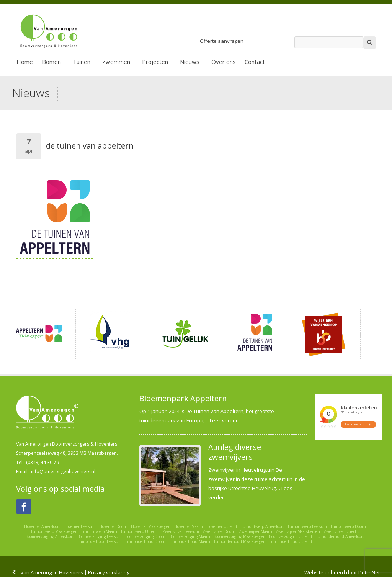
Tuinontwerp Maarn (99, 531)
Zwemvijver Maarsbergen (298, 531)
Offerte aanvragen (222, 41)
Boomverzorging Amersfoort (50, 536)
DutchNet (369, 572)
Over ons (224, 62)
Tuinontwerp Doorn (348, 526)
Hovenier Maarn (189, 526)
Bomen (51, 62)
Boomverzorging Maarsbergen (240, 536)
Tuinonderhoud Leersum (100, 541)
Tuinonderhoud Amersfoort (340, 536)
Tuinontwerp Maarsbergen (54, 531)
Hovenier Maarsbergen (151, 526)
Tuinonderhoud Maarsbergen (240, 541)
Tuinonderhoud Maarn (190, 541)
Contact (255, 62)
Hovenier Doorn (113, 526)
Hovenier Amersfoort (42, 526)
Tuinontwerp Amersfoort (262, 526)
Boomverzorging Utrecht (291, 536)
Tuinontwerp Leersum (307, 526)
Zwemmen (116, 62)
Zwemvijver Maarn (256, 531)
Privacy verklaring (109, 572)
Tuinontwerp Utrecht (140, 531)
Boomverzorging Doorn (145, 536)
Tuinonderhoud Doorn (145, 541)
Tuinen (82, 62)
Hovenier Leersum (80, 526)
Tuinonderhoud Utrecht (291, 541)
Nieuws (190, 62)
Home (25, 62)
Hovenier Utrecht (222, 526)
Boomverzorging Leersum (100, 536)
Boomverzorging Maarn (190, 536)
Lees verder (224, 420)
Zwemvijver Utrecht (341, 531)
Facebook (24, 507)
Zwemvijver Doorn (219, 531)
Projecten (155, 62)
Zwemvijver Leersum (181, 531)
